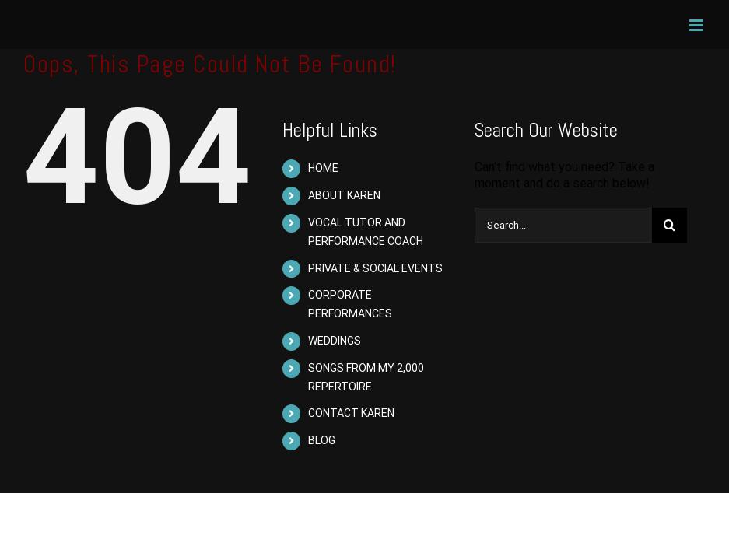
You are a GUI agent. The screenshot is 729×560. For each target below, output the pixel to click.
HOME (323, 168)
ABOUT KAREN (344, 195)
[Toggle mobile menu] (697, 25)
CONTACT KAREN (351, 413)
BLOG (322, 440)
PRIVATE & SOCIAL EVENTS (375, 268)
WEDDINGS (335, 341)
